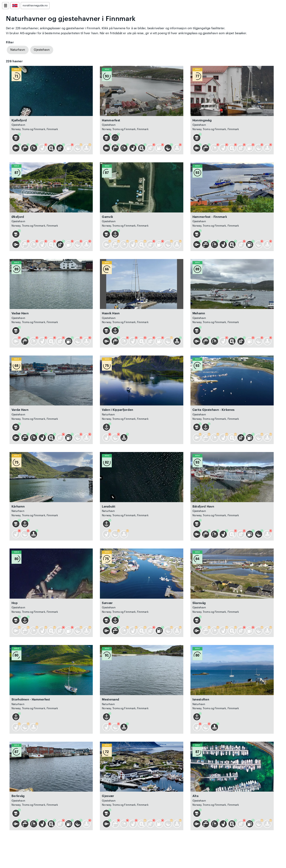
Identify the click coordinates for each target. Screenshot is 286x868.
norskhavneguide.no (35, 6)
